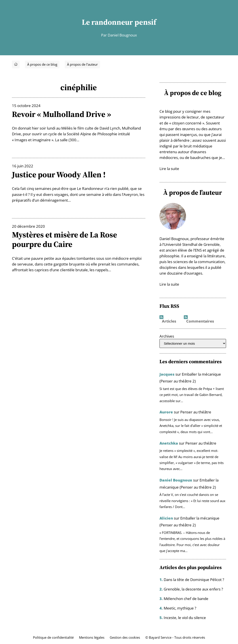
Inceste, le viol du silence (185, 616)
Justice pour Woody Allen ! (60, 174)
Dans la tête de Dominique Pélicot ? (194, 579)
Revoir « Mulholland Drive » (63, 114)
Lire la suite (169, 168)
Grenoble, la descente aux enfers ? (193, 588)
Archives (167, 336)
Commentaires (200, 321)
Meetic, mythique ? (180, 607)
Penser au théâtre (196, 412)
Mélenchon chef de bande (186, 598)
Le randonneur (107, 22)
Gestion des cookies (125, 636)
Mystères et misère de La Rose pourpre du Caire (66, 240)
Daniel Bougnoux (176, 480)
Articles (169, 321)
